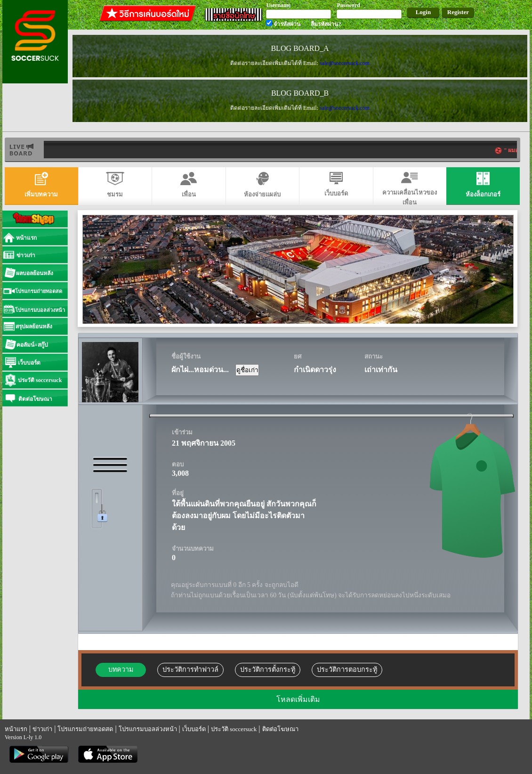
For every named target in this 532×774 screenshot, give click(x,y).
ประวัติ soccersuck (234, 729)
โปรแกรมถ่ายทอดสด (85, 729)
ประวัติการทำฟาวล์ (190, 669)
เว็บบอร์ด (194, 729)
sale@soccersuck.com (345, 63)
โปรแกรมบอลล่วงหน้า (148, 729)
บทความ (121, 669)
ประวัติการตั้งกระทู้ (268, 669)
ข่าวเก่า (42, 729)
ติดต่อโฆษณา (280, 729)
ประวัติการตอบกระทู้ (347, 669)
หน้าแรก (16, 729)
